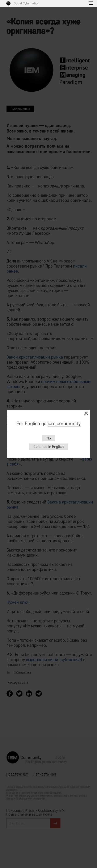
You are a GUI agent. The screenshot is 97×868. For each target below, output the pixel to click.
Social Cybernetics (26, 3)
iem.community (64, 423)
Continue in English (48, 447)
